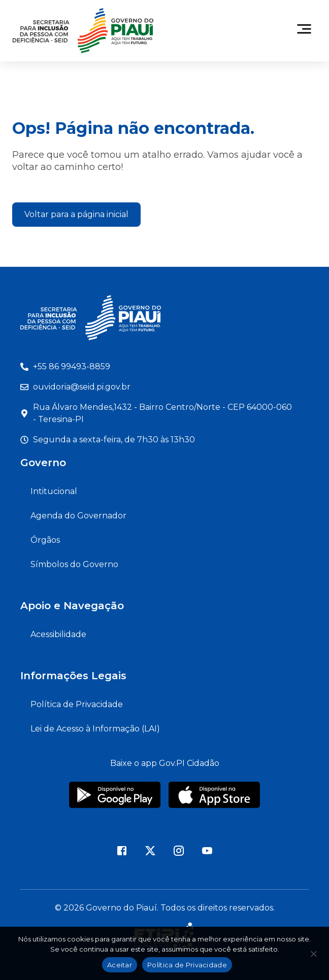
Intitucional (54, 491)
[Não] (313, 957)
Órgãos (45, 540)
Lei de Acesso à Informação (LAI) (95, 729)
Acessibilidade (58, 634)
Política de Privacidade (77, 704)
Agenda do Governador (78, 516)
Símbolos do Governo (74, 564)
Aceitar (120, 965)
